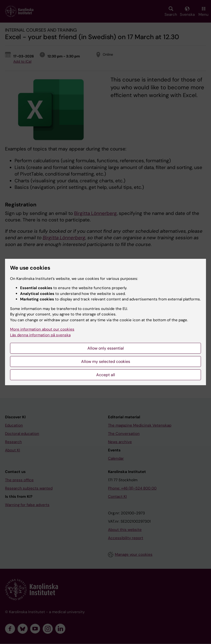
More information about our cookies (42, 329)
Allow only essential (106, 348)
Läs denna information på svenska (40, 335)
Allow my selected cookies (106, 361)
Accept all (106, 375)
